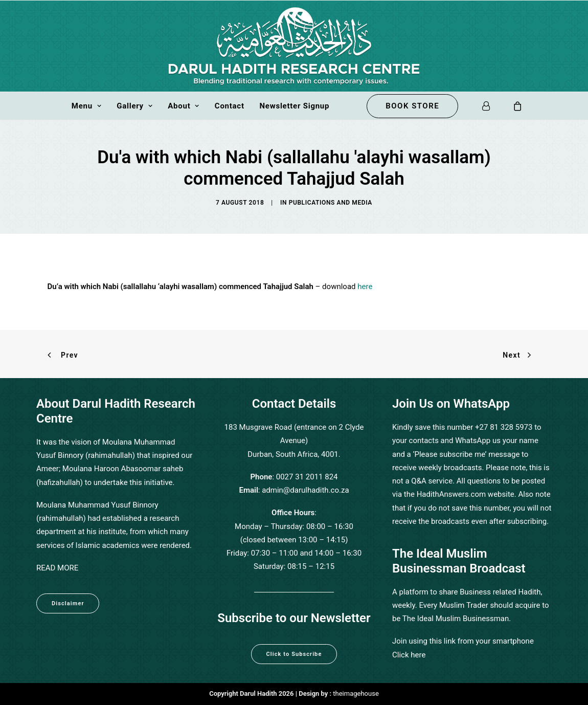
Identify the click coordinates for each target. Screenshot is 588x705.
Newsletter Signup (294, 106)
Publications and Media (331, 203)
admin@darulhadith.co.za (305, 490)
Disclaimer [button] (68, 603)
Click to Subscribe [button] (294, 654)
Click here (409, 655)
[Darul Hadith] (294, 46)
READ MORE (57, 568)
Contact (230, 106)
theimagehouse (356, 693)
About (184, 106)
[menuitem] (87, 106)
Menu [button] (87, 106)
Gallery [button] (134, 106)
